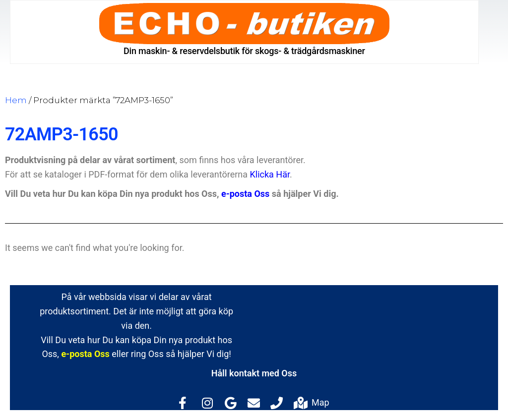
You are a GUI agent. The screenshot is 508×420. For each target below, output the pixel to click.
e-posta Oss (245, 194)
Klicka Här (270, 174)
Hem (16, 100)
